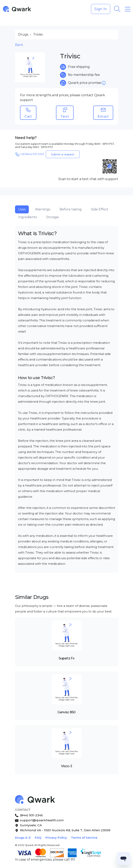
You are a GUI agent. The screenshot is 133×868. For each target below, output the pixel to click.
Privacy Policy (56, 838)
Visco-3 (66, 766)
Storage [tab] (52, 217)
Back (19, 45)
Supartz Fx (66, 658)
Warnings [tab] (43, 209)
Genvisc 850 (66, 712)
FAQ (38, 838)
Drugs (23, 34)
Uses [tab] (22, 209)
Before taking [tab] (71, 209)
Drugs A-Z (23, 838)
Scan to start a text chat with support (88, 179)
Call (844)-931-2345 (29, 154)
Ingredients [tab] (27, 217)
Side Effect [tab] (100, 209)
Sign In (101, 9)
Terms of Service (84, 838)
